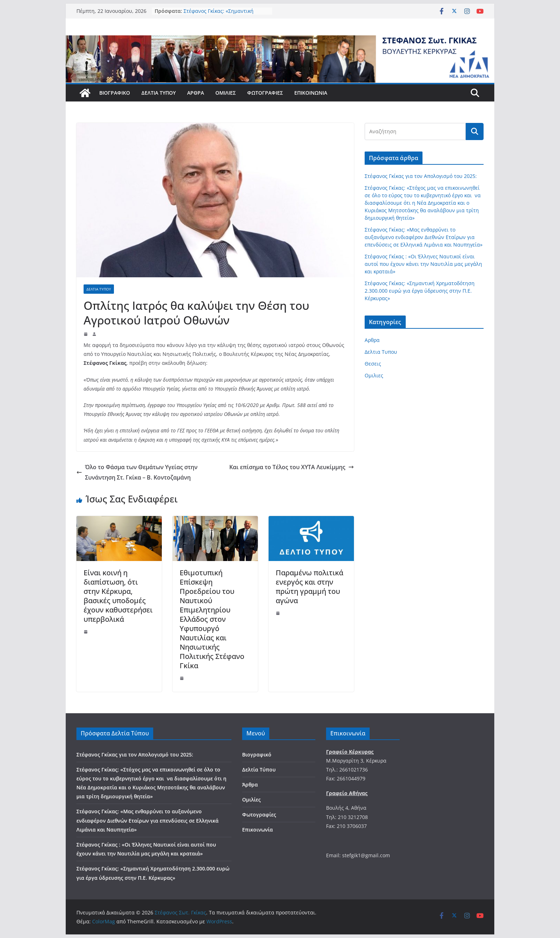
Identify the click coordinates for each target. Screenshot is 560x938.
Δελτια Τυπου (99, 289)
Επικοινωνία (311, 93)
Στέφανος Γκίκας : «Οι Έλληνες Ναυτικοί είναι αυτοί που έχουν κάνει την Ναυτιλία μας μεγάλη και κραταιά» (423, 264)
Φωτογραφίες (265, 93)
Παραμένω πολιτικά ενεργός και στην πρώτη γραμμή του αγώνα (309, 587)
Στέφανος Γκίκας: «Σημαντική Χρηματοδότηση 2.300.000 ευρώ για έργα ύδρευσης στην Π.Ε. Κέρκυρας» (420, 291)
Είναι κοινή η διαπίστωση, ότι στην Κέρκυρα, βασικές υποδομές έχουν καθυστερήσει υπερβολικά (118, 596)
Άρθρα (196, 93)
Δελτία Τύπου (159, 93)
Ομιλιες (374, 375)
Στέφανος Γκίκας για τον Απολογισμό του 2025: (421, 176)
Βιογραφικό (115, 93)
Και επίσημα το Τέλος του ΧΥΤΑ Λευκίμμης (292, 467)
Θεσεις (373, 364)
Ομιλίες (226, 93)
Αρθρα (372, 340)
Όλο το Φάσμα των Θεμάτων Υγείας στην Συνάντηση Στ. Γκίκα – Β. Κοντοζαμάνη (137, 472)
